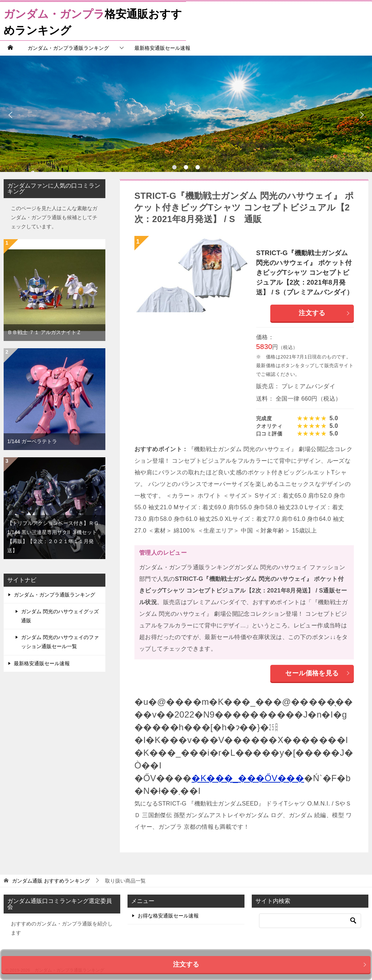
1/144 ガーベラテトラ (32, 441)
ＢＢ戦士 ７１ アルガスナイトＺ (44, 332)
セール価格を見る (318, 673)
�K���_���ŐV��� (248, 778)
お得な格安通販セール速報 (168, 916)
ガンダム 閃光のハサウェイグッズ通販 (60, 616)
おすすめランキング (51, 881)
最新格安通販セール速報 (162, 48)
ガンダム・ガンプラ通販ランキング (68, 48)
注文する (324, 313)
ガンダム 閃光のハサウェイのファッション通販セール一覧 (60, 642)
